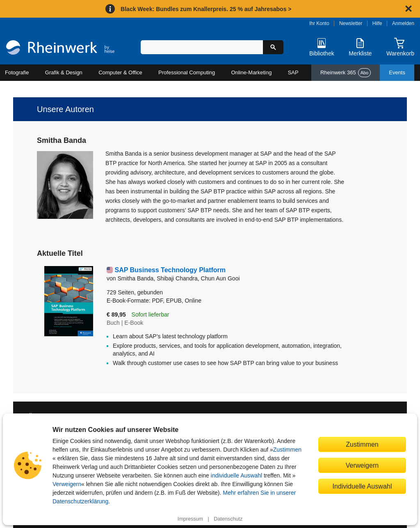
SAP (293, 72)
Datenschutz (228, 519)
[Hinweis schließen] (409, 9)
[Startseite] (60, 48)
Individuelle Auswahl (362, 486)
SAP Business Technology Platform (170, 270)
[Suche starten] (273, 47)
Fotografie (17, 72)
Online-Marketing (251, 72)
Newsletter (351, 23)
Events (397, 72)
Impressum (190, 519)
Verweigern (67, 484)
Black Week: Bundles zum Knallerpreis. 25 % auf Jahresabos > (206, 9)
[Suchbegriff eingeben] (202, 47)
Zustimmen (287, 450)
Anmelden (403, 23)
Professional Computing (187, 72)
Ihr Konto (319, 23)
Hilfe (377, 23)
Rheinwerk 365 (346, 73)
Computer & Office (120, 72)
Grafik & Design (64, 72)
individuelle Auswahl (236, 475)
